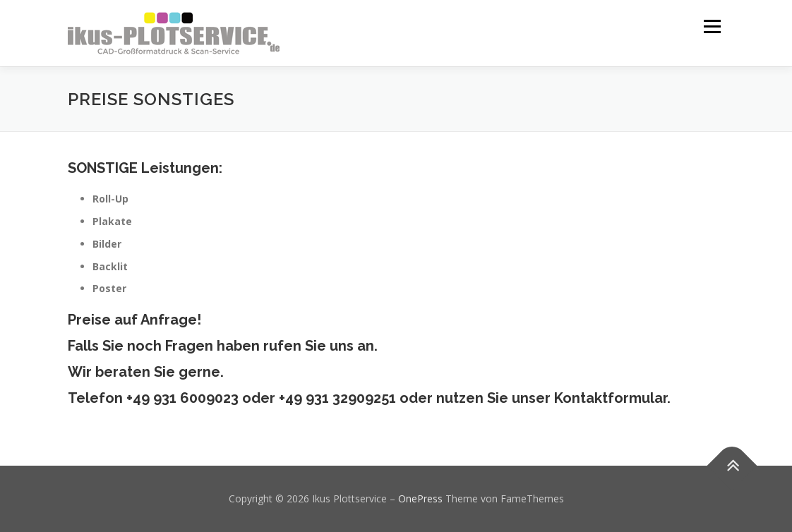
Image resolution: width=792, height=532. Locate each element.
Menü (712, 26)
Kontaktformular (611, 398)
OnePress (420, 498)
